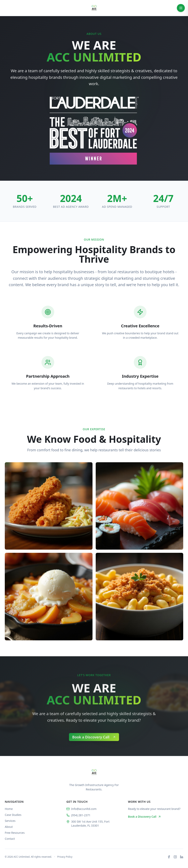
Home (9, 809)
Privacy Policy (65, 857)
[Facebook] (169, 857)
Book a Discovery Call (94, 751)
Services (10, 821)
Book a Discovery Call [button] (145, 817)
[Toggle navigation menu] (181, 8)
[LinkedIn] (182, 857)
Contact (10, 839)
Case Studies (13, 815)
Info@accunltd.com (81, 809)
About (9, 827)
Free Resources (15, 833)
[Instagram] (175, 857)
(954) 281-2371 (78, 815)
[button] (94, 751)
